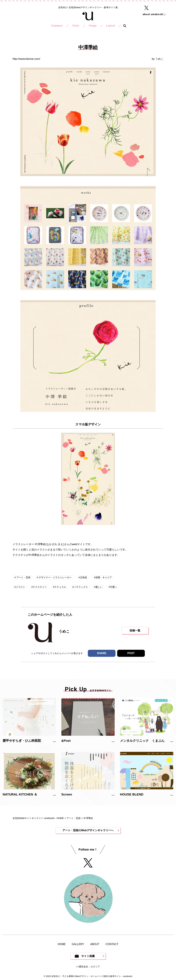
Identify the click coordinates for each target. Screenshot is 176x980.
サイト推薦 (88, 956)
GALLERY (78, 944)
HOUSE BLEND (132, 794)
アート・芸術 (23, 577)
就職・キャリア (104, 577)
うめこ (159, 59)
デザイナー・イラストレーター (55, 577)
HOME (62, 944)
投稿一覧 (135, 631)
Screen (67, 794)
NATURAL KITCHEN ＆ (20, 794)
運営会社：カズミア (89, 967)
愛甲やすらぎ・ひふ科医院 (22, 741)
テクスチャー (40, 587)
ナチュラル (60, 587)
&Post (66, 741)
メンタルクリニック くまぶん (142, 741)
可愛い (113, 587)
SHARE (102, 653)
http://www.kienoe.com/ (26, 59)
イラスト (20, 587)
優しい (99, 587)
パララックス (81, 587)
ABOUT (95, 944)
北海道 (83, 577)
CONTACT (112, 944)
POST (131, 653)
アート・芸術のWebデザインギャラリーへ (88, 830)
